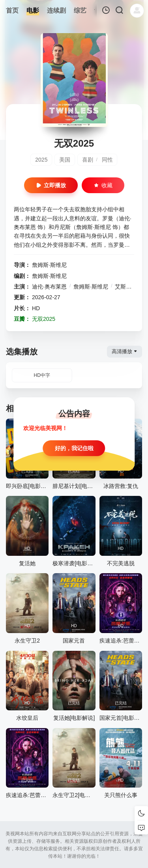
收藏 (103, 185)
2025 (41, 160)
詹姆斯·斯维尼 (49, 265)
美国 (65, 160)
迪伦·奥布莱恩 (49, 287)
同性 (107, 160)
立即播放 (51, 185)
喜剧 (88, 160)
